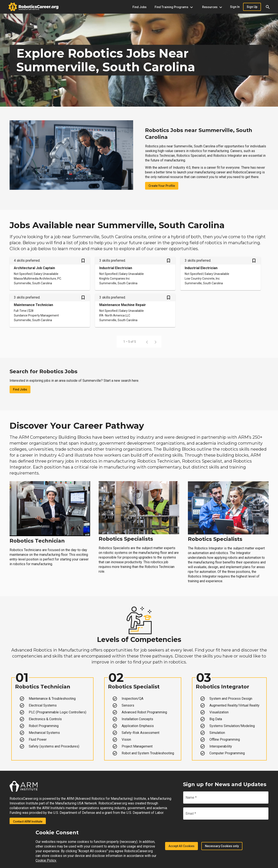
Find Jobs (20, 389)
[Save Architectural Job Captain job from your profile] (83, 261)
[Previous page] (147, 342)
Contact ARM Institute (28, 822)
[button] (268, 7)
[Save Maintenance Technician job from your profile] (83, 298)
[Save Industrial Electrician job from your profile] (169, 261)
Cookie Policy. (46, 860)
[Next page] (156, 342)
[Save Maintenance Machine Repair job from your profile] (169, 298)
